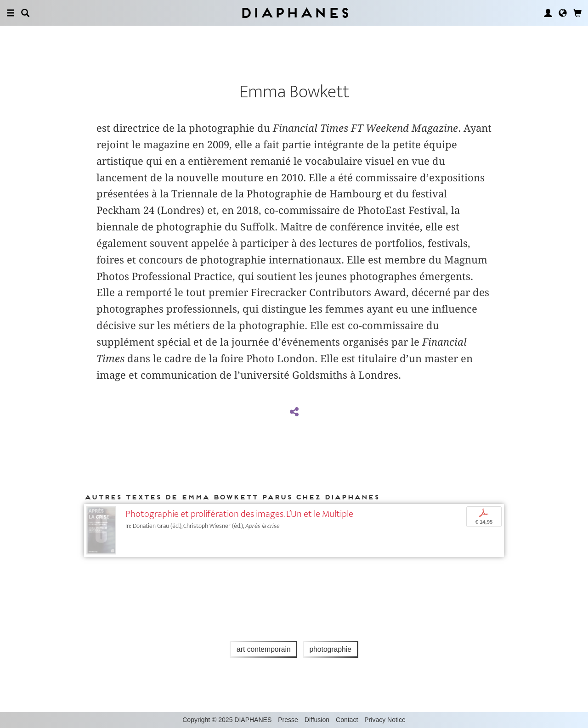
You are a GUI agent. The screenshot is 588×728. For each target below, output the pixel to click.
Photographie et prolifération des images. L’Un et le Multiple (239, 514)
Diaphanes (294, 13)
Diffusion (317, 720)
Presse (288, 720)
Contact (347, 720)
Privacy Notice (385, 720)
